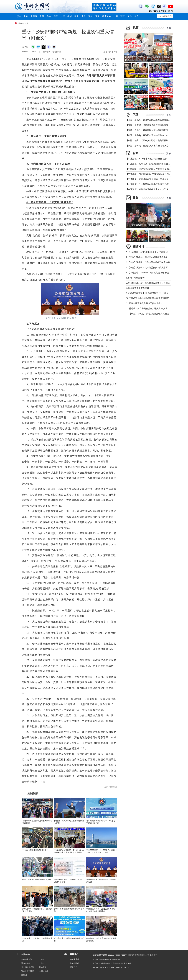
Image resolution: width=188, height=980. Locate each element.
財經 (63, 16)
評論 (90, 16)
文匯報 (42, 959)
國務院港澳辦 (27, 959)
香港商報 (43, 967)
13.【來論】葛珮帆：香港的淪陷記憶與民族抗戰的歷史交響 (154, 314)
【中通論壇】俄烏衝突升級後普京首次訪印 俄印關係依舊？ (154, 189)
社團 (116, 16)
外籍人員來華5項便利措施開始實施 (37, 880)
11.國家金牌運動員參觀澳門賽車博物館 (144, 303)
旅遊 (129, 16)
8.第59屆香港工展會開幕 (138, 288)
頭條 (19, 16)
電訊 (83, 16)
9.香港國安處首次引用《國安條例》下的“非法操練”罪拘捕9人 (155, 293)
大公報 (42, 963)
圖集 (77, 16)
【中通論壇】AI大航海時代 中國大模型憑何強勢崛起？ (152, 174)
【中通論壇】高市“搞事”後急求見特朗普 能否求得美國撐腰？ (154, 164)
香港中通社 (75, 959)
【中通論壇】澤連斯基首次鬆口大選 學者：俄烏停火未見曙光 (155, 169)
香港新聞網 (75, 963)
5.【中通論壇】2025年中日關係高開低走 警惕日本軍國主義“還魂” (157, 273)
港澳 (26, 16)
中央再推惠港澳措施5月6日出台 (35, 850)
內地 (49, 16)
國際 (56, 16)
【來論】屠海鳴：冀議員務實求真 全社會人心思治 (149, 146)
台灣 (42, 16)
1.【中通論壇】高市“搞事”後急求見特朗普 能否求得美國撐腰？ (155, 252)
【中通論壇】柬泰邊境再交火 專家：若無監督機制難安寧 (153, 179)
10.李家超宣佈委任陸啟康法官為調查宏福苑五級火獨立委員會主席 (157, 298)
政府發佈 (106, 16)
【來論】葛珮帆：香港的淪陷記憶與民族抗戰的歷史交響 (152, 120)
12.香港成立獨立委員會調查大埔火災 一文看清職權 (150, 309)
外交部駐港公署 (28, 967)
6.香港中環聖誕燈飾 (135, 278)
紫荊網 (24, 975)
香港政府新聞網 (28, 971)
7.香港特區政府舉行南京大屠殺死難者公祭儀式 (148, 283)
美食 (136, 16)
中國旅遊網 (44, 971)
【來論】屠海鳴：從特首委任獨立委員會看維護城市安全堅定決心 (157, 125)
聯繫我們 (74, 967)
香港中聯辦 (26, 963)
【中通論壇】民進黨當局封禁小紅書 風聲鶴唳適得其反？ (153, 184)
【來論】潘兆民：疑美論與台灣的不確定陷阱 (147, 130)
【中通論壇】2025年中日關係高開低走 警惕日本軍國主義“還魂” (156, 159)
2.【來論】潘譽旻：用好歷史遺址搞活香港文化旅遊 (150, 257)
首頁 (20, 23)
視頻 (70, 16)
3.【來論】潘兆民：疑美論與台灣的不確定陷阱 (148, 262)
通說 (97, 16)
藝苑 (123, 16)
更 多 (169, 28)
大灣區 (34, 16)
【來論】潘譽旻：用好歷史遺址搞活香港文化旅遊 (149, 135)
